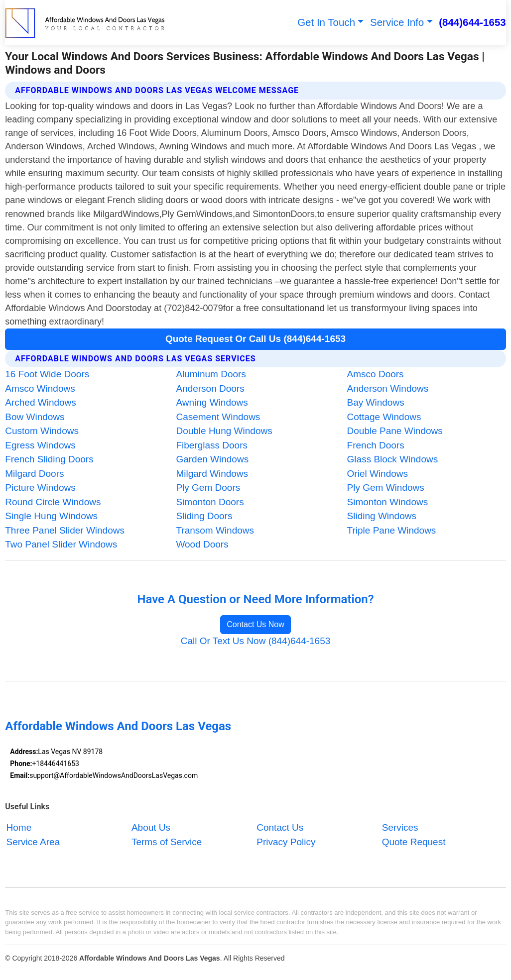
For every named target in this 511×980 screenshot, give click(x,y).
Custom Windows (42, 431)
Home (19, 828)
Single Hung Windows (51, 516)
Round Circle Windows (53, 502)
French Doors (376, 445)
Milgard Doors (34, 474)
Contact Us (280, 828)
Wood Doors (202, 544)
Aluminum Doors (211, 374)
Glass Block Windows (393, 459)
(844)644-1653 (472, 22)
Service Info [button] (397, 22)
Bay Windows (376, 402)
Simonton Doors (210, 502)
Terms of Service (167, 842)
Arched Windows (41, 402)
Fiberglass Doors (212, 445)
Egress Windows (40, 445)
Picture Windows (40, 488)
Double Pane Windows (395, 431)
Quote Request (414, 842)
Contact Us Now (255, 624)
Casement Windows (218, 417)
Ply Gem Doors (208, 488)
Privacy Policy (286, 842)
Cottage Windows (384, 417)
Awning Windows (212, 402)
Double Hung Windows (224, 431)
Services (400, 828)
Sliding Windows (382, 516)
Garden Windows (212, 459)
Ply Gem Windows (386, 488)
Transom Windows (215, 530)
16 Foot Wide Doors (47, 374)
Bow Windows (35, 417)
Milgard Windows (212, 474)
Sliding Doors (204, 516)
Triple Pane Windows (392, 530)
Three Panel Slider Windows (65, 530)
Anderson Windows (388, 388)
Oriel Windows (378, 474)
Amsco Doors (376, 374)
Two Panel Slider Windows (61, 544)
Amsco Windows (40, 388)
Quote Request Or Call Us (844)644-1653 (255, 339)
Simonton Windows (388, 502)
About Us (151, 828)
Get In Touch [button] (326, 22)
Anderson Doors (210, 388)
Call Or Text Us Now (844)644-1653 (256, 641)
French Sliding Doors (49, 459)
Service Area (33, 842)
